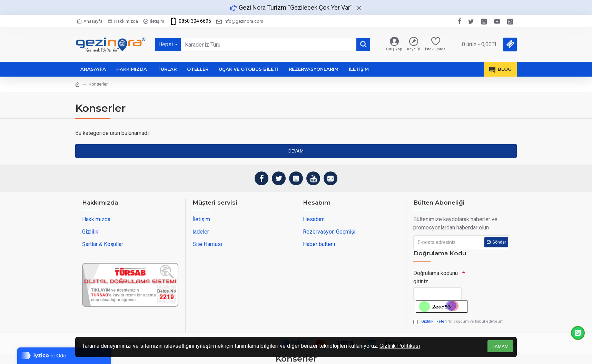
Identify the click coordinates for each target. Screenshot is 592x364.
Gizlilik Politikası (400, 346)
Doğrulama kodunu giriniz (436, 277)
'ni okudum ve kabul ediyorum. (459, 322)
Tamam (501, 346)
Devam (296, 151)
